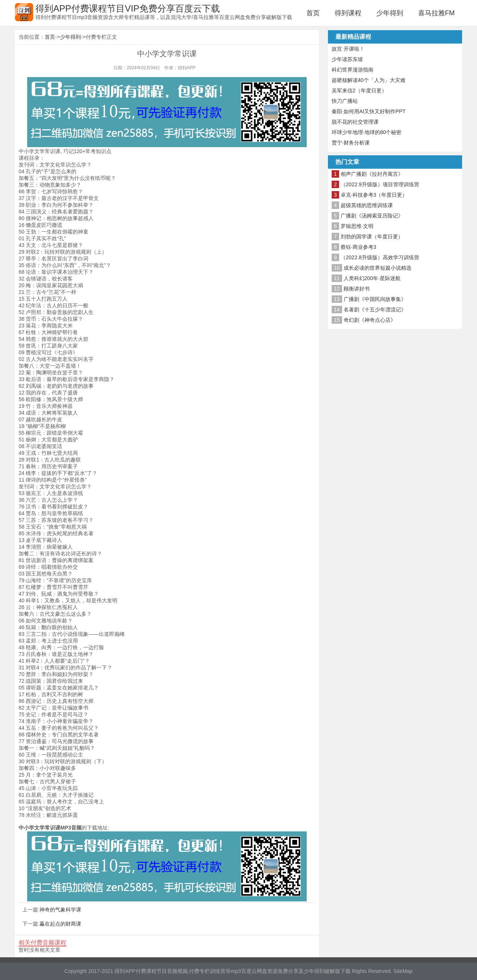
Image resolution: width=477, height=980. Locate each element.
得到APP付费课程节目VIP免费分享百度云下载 (128, 8)
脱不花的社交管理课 (355, 122)
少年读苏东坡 (347, 59)
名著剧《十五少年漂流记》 (375, 310)
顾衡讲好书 (357, 289)
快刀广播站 (345, 101)
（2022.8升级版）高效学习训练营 (380, 257)
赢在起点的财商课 (60, 924)
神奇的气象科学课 (60, 910)
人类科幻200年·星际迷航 (372, 278)
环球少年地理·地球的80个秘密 (367, 132)
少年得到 (390, 13)
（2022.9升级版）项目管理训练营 (380, 184)
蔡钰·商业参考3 (358, 247)
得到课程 (348, 13)
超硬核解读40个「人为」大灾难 (369, 80)
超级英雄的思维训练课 (367, 205)
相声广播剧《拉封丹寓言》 (372, 174)
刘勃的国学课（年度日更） (372, 237)
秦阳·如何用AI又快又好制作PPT (369, 111)
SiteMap (403, 971)
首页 (313, 13)
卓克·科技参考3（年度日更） (374, 195)
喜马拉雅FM (436, 13)
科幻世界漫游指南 (353, 70)
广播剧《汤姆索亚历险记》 (372, 216)
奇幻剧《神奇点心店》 (370, 320)
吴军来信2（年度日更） (359, 91)
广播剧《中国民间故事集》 (375, 299)
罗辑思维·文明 (357, 226)
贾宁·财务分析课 (351, 143)
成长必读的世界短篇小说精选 (378, 268)
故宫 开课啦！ (348, 49)
